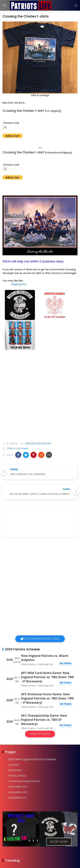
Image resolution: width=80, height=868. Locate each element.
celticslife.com (18, 787)
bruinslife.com (17, 798)
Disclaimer (15, 770)
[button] (18, 455)
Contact (14, 765)
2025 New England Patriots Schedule (32, 759)
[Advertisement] (40, 396)
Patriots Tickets (40, 734)
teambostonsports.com (24, 781)
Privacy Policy (17, 776)
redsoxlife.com (18, 792)
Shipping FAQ (19, 284)
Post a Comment (17, 448)
